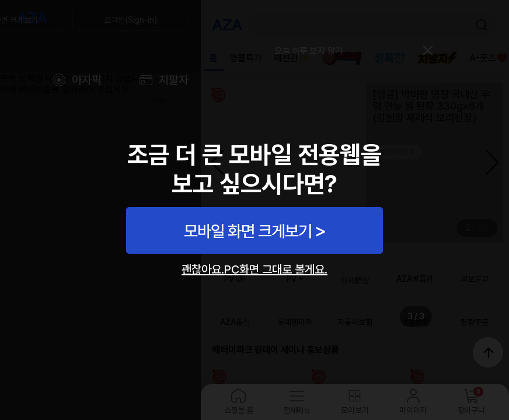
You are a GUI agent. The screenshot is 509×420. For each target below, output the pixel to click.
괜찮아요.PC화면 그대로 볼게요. (254, 269)
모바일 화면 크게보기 (248, 231)
